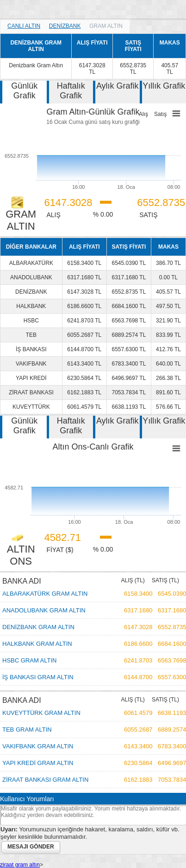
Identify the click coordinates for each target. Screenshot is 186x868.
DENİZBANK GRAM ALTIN (38, 627)
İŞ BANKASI (31, 349)
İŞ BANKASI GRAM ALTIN (38, 677)
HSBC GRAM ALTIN (30, 660)
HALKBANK (31, 306)
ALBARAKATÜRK (31, 263)
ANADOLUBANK (31, 277)
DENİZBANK (65, 26)
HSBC (31, 321)
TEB (31, 335)
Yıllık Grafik (164, 86)
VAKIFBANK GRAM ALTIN (38, 746)
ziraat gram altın (20, 865)
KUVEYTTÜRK (31, 407)
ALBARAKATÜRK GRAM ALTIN (45, 594)
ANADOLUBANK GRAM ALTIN (44, 610)
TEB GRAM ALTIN (27, 730)
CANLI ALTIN (24, 26)
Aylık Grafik (118, 86)
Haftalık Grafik (71, 91)
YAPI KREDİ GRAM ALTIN (38, 763)
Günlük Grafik (24, 91)
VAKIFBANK (31, 364)
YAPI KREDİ (31, 378)
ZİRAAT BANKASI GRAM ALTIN (45, 780)
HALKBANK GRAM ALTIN (37, 644)
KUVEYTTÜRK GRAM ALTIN (41, 713)
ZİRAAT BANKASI (31, 392)
